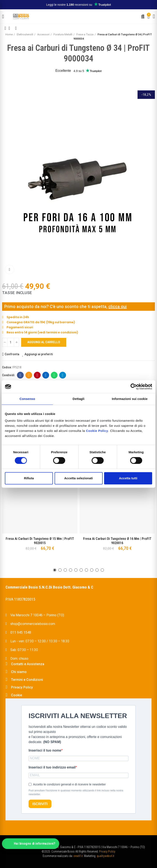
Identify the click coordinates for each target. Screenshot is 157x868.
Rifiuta (29, 478)
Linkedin (46, 375)
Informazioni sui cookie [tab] (130, 399)
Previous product (5, 28)
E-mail (29, 375)
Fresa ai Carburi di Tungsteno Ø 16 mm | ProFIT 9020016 (117, 541)
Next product (16, 28)
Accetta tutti (128, 478)
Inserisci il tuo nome (45, 750)
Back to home (11, 28)
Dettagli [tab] (78, 399)
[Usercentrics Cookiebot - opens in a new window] (134, 387)
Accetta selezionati (78, 478)
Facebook (20, 375)
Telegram (63, 375)
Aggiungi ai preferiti (39, 354)
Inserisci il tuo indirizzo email (52, 767)
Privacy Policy (107, 851)
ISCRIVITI (40, 804)
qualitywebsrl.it (105, 856)
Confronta (12, 354)
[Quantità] (11, 342)
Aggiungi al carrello (44, 342)
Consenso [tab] (27, 399)
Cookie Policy (97, 431)
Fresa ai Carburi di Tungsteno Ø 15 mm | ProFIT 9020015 (40, 541)
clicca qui (118, 307)
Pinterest (37, 375)
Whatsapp (54, 375)
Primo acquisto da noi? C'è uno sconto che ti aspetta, (56, 307)
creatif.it (78, 856)
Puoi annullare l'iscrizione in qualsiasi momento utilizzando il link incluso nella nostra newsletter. (76, 792)
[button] (55, 570)
